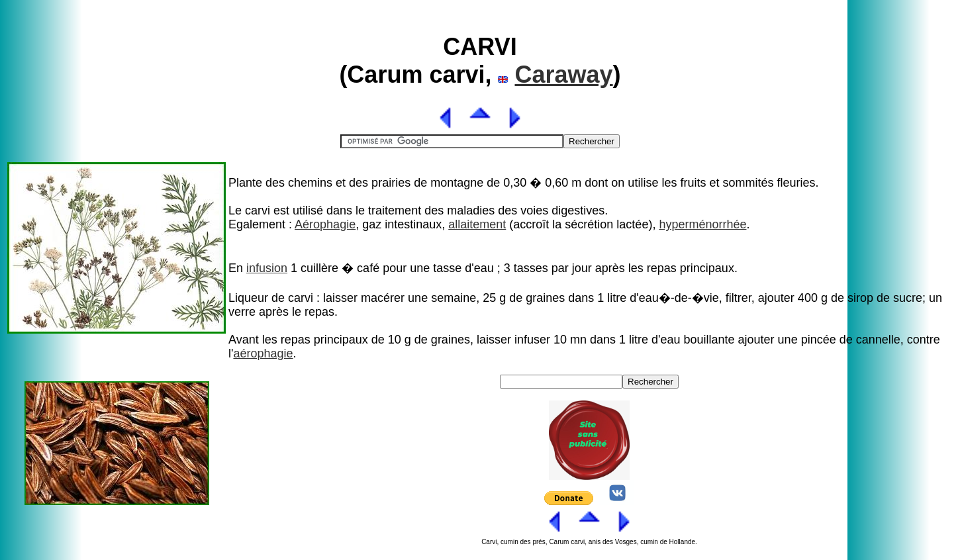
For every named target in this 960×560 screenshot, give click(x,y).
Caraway (564, 74)
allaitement (477, 224)
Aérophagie (325, 224)
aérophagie (263, 353)
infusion (267, 268)
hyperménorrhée (702, 224)
